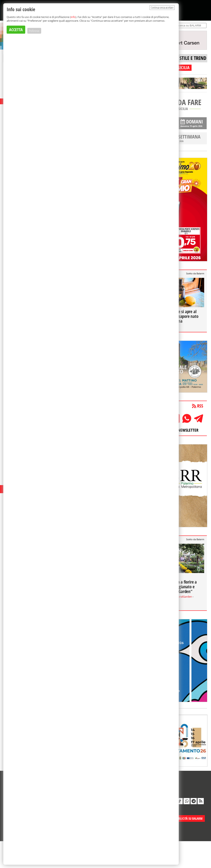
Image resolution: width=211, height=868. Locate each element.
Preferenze (34, 31)
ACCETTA (16, 30)
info (73, 17)
